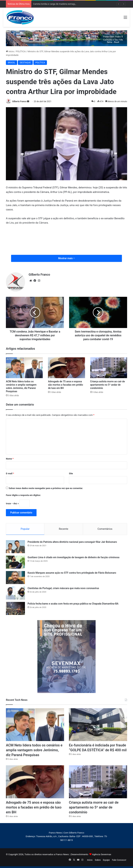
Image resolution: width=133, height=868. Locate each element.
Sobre (98, 860)
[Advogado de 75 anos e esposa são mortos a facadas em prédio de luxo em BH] (66, 368)
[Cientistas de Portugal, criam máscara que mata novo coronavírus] (15, 593)
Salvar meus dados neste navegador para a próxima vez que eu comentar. (46, 488)
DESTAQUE (25, 63)
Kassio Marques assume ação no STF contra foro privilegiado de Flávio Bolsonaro (72, 573)
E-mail (10, 473)
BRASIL (12, 63)
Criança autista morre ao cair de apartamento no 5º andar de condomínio (108, 385)
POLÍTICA (21, 51)
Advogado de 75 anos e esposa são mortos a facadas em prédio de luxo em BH (65, 385)
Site (71, 473)
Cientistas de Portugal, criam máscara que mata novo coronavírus (63, 588)
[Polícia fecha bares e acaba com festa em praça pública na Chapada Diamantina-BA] (15, 608)
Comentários (105, 529)
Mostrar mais (66, 258)
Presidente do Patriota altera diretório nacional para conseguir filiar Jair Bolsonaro (72, 542)
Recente (64, 529)
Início (10, 51)
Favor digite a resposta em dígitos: (23, 495)
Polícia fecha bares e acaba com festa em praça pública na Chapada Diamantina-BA (73, 604)
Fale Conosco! (119, 860)
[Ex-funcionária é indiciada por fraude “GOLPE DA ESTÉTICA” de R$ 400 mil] (98, 725)
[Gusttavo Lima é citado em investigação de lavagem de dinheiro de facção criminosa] (15, 562)
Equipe (106, 860)
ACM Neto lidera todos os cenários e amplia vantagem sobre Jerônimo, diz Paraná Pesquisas (34, 750)
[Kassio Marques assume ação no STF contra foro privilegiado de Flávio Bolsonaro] (15, 578)
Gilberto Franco (19, 101)
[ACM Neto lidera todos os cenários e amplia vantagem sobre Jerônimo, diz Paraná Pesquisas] (24, 368)
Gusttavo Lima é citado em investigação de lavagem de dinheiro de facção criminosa (73, 557)
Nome (10, 459)
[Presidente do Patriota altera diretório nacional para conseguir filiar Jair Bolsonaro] (15, 547)
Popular (25, 529)
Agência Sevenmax (102, 854)
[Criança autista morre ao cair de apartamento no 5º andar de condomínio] (109, 368)
